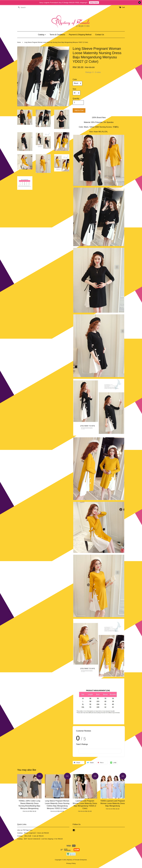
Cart (123, 7)
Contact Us (100, 35)
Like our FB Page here (25, 830)
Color (75, 79)
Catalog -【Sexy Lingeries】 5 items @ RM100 (33, 833)
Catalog (42, 35)
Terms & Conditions (57, 35)
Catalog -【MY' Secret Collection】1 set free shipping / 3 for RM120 (40, 839)
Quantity (76, 98)
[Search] (24, 7)
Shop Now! (94, 2)
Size (74, 89)
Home (19, 42)
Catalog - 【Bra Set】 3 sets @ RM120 (30, 836)
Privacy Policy (71, 863)
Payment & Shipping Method (80, 35)
